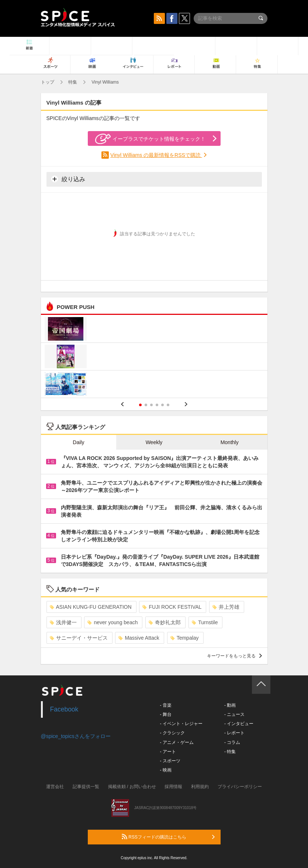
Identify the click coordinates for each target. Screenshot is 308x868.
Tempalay (185, 638)
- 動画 (230, 705)
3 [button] (151, 405)
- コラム (232, 742)
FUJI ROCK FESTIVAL (172, 607)
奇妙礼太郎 (165, 622)
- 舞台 (166, 714)
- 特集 (230, 752)
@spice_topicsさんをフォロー (76, 736)
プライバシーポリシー (240, 787)
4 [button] (157, 405)
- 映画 (166, 770)
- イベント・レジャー (181, 724)
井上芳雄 (226, 607)
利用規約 (200, 787)
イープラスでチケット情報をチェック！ (150, 139)
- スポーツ (170, 761)
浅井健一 (63, 622)
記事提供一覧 (86, 787)
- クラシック (172, 733)
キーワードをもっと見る (234, 656)
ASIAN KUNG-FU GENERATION (91, 607)
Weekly (154, 442)
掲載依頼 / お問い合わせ (132, 787)
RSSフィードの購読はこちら (168, 837)
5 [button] (162, 405)
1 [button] (140, 405)
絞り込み (68, 179)
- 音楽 (166, 705)
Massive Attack (139, 638)
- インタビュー (239, 724)
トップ (48, 82)
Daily (78, 442)
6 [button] (168, 405)
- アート (168, 752)
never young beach (113, 622)
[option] (154, 357)
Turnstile (205, 622)
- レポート (234, 733)
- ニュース (234, 714)
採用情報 (173, 787)
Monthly (230, 442)
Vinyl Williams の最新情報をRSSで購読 (156, 155)
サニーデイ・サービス (79, 638)
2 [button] (146, 405)
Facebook (64, 709)
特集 (73, 82)
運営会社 (55, 787)
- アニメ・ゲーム (177, 742)
